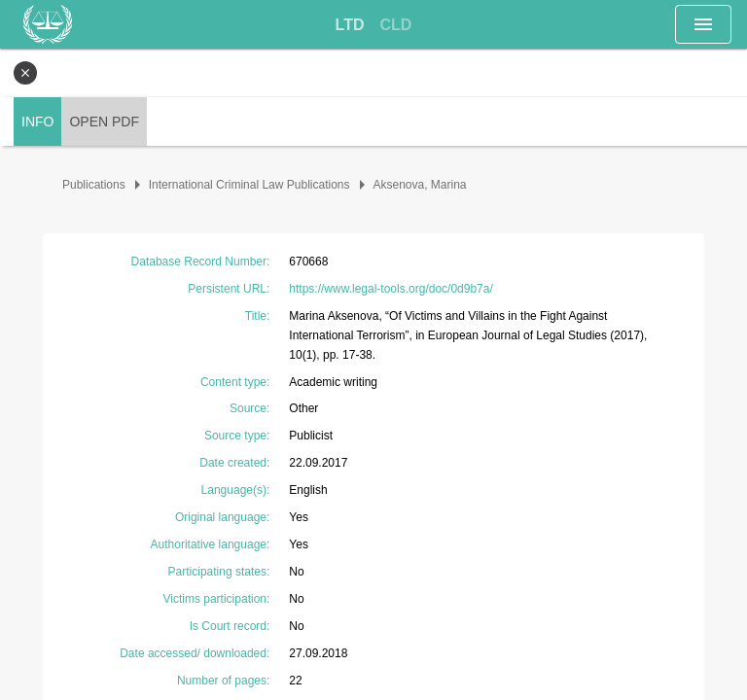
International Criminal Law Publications (249, 185)
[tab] (350, 25)
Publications (94, 185)
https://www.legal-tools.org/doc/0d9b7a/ (391, 289)
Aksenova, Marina (420, 185)
